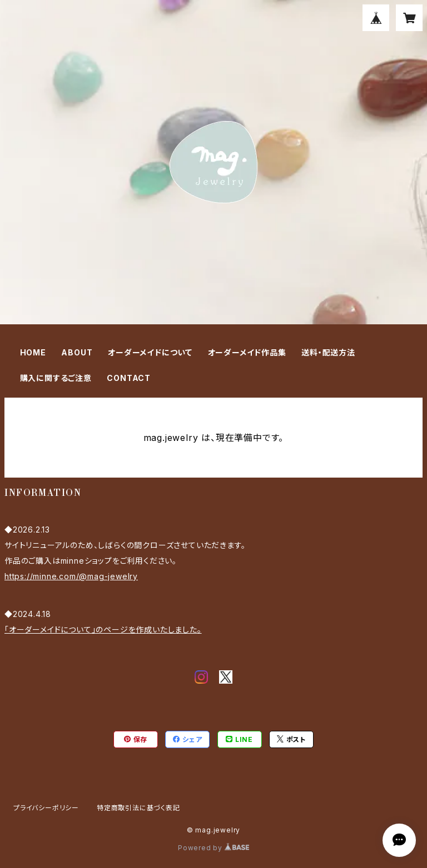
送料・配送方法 (328, 352)
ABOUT (77, 352)
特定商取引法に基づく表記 (138, 808)
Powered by (213, 848)
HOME (33, 352)
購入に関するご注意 (56, 378)
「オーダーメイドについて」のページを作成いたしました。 (103, 629)
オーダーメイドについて (150, 352)
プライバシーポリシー (46, 808)
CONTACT (129, 378)
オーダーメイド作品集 (247, 352)
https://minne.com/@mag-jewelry (71, 576)
